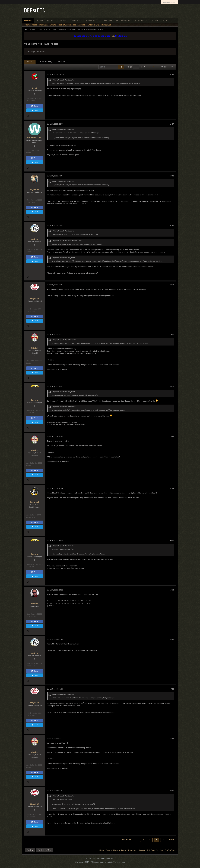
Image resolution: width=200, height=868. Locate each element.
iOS (75, 25)
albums (63, 20)
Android (82, 25)
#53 (172, 437)
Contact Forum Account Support (122, 850)
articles (51, 20)
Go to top (170, 850)
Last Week (43, 25)
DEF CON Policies (155, 850)
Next (172, 840)
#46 (172, 74)
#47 (172, 124)
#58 (172, 689)
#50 (172, 285)
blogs (40, 20)
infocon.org (141, 20)
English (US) (44, 850)
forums (28, 20)
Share (35, 106)
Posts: (29, 101)
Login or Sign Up (170, 2)
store (165, 20)
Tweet (35, 110)
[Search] (111, 67)
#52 (172, 386)
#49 (172, 225)
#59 (172, 739)
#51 (172, 334)
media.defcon (123, 20)
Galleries (76, 20)
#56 (172, 590)
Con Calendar (65, 25)
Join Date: (31, 99)
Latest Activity (45, 62)
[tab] (30, 62)
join (113, 36)
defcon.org (106, 20)
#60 (172, 790)
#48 (172, 176)
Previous (127, 840)
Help (102, 850)
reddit (155, 20)
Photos (61, 62)
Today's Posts (31, 25)
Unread (53, 25)
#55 (172, 540)
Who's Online (93, 25)
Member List (106, 25)
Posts (30, 62)
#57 (172, 639)
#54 (172, 488)
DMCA (142, 850)
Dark (30, 850)
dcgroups (90, 20)
